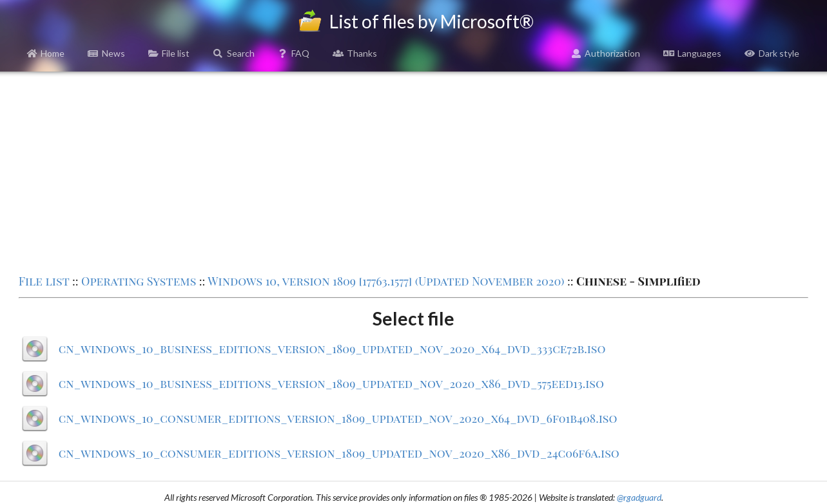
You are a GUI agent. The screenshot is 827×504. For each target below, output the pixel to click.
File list (169, 53)
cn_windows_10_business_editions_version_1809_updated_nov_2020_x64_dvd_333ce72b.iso (332, 349)
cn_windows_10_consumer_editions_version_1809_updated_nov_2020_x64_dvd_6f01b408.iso (338, 418)
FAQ (294, 53)
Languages (692, 53)
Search (234, 53)
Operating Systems (139, 281)
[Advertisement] (413, 171)
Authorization (606, 53)
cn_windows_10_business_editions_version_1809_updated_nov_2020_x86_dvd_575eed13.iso (331, 383)
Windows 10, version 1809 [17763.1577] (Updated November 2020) (386, 281)
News (106, 53)
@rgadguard (639, 497)
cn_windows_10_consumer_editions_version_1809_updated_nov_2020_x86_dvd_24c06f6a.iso (339, 453)
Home (46, 53)
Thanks (355, 53)
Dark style (772, 53)
